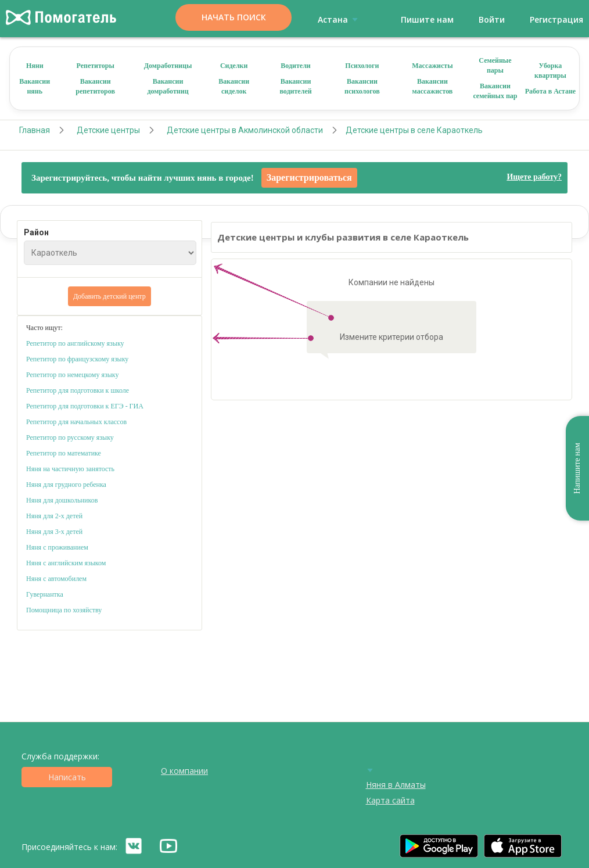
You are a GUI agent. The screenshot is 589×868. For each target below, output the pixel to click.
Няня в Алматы (396, 785)
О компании (184, 771)
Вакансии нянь (35, 86)
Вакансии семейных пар (495, 91)
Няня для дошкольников (62, 500)
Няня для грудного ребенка (66, 485)
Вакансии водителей (295, 86)
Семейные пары (495, 65)
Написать (67, 777)
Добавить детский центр (109, 296)
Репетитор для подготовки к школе (78, 390)
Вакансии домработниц (168, 86)
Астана (340, 19)
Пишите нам (427, 19)
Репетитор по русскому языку (70, 437)
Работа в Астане (551, 91)
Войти (492, 19)
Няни (35, 66)
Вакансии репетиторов (95, 86)
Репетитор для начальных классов (76, 422)
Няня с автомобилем (56, 579)
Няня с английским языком (66, 563)
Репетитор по (46, 359)
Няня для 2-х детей (54, 516)
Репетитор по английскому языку (75, 343)
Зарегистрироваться (309, 177)
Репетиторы (95, 66)
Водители (296, 66)
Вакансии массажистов (433, 86)
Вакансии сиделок (234, 86)
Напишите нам (577, 469)
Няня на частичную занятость (70, 469)
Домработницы (168, 66)
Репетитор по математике (64, 453)
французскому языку (98, 359)
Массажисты (432, 66)
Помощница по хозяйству (64, 610)
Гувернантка (45, 594)
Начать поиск (234, 17)
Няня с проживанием (57, 547)
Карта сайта (390, 800)
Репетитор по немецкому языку (72, 375)
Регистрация (556, 19)
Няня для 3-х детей (54, 532)
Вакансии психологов (362, 86)
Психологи (362, 66)
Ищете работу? (534, 177)
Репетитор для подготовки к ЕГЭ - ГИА (85, 406)
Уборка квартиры (550, 71)
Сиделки (234, 66)
